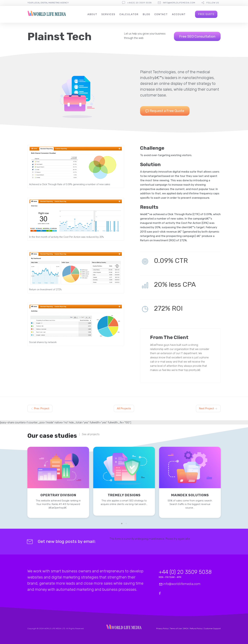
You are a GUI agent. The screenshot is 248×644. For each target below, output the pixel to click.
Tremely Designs (124, 495)
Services (108, 14)
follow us (213, 3)
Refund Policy (196, 629)
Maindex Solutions (190, 495)
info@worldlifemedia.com (179, 3)
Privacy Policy (162, 629)
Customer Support (212, 629)
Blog (146, 14)
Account (179, 14)
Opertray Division (58, 495)
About (92, 14)
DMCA (186, 629)
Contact (161, 14)
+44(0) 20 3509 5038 (139, 3)
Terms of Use (176, 629)
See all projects (91, 434)
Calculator (129, 14)
